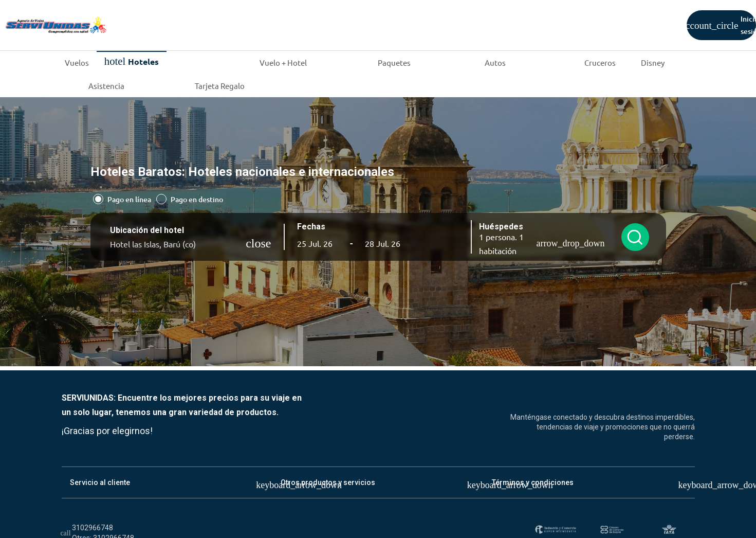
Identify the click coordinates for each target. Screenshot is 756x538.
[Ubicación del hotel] (178, 244)
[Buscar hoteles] (635, 237)
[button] (318, 243)
